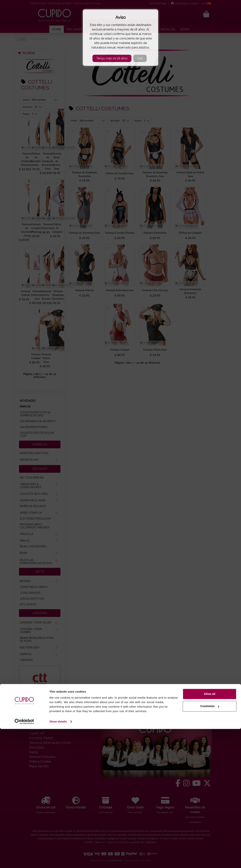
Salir (140, 58)
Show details (58, 861)
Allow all (210, 833)
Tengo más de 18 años (112, 58)
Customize (210, 845)
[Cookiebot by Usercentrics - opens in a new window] (24, 861)
